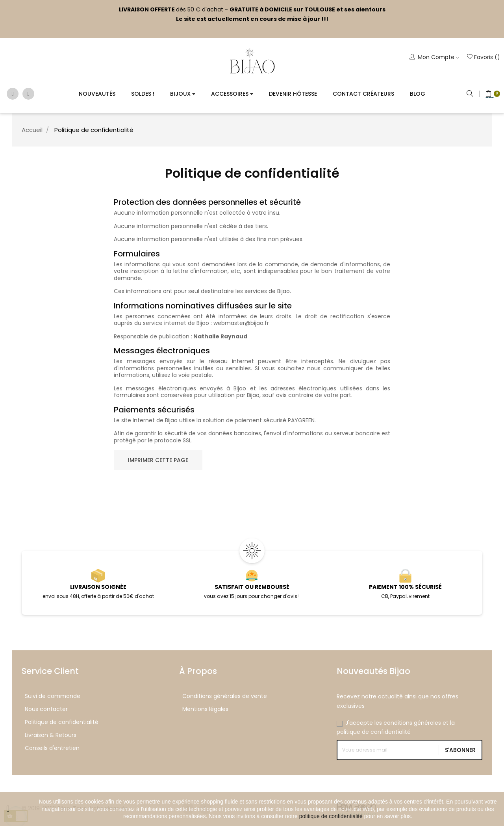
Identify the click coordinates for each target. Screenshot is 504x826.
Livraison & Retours (51, 735)
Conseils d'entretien (52, 748)
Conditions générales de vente (225, 696)
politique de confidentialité (331, 816)
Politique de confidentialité (62, 722)
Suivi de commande (53, 696)
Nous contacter (46, 709)
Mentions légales (205, 709)
